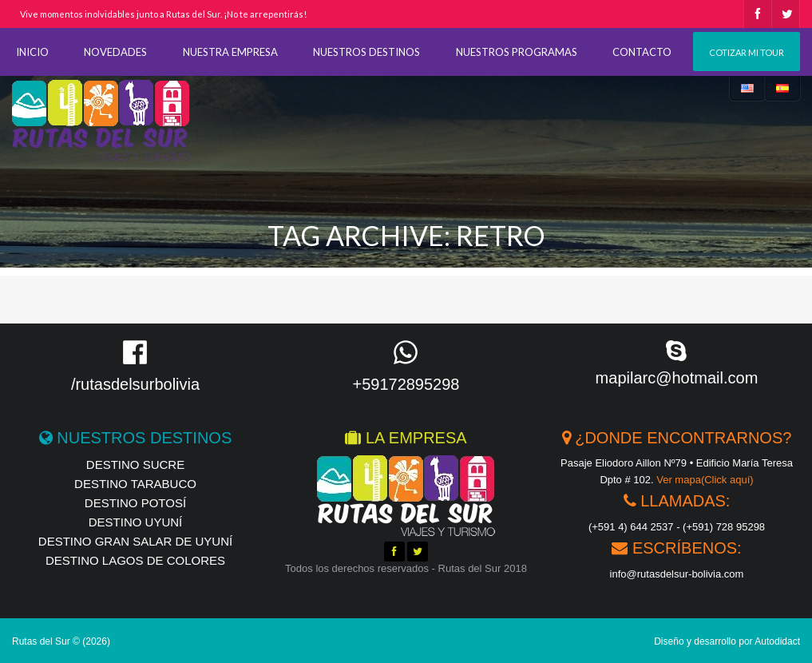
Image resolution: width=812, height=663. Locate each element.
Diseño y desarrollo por (727, 641)
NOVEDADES (115, 52)
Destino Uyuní (136, 522)
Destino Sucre (135, 464)
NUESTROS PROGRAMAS (517, 52)
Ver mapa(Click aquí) (705, 480)
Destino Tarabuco (135, 484)
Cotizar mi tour (747, 52)
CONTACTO (642, 52)
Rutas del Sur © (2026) (61, 641)
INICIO (32, 52)
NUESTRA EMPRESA (230, 52)
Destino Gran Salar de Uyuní (135, 541)
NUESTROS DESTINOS (366, 52)
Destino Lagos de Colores (135, 560)
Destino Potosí (135, 503)
